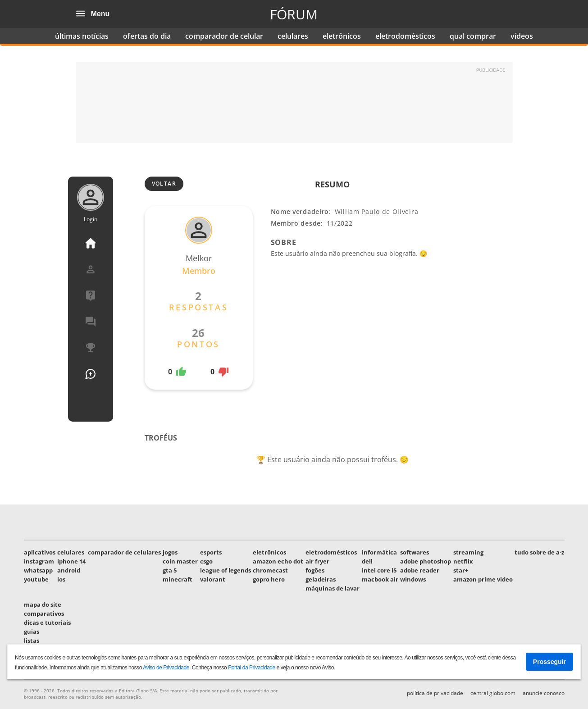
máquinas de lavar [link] (333, 588)
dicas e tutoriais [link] (47, 623)
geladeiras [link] (321, 579)
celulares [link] (293, 36)
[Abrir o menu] (81, 14)
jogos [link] (170, 552)
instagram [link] (39, 561)
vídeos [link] (522, 36)
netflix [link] (463, 561)
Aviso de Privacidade (166, 668)
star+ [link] (461, 570)
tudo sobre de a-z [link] (539, 552)
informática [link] (379, 552)
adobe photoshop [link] (426, 561)
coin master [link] (180, 561)
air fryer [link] (317, 561)
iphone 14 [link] (71, 561)
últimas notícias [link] (82, 36)
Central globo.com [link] (493, 693)
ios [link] (61, 579)
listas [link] (32, 641)
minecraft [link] (178, 579)
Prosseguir (549, 662)
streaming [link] (468, 552)
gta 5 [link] (170, 570)
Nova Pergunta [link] (91, 374)
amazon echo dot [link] (278, 561)
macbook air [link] (380, 579)
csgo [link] (206, 561)
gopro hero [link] (269, 579)
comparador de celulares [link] (124, 552)
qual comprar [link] (473, 36)
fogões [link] (315, 570)
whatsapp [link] (38, 570)
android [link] (69, 570)
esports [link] (211, 552)
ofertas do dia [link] (147, 36)
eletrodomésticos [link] (405, 36)
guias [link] (32, 632)
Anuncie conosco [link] (544, 693)
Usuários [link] (91, 400)
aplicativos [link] (40, 552)
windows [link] (413, 579)
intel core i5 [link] (379, 570)
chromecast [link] (270, 570)
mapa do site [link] (43, 604)
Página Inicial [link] (91, 243)
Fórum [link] (294, 14)
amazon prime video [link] (483, 579)
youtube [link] (36, 579)
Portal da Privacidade (252, 668)
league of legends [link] (226, 570)
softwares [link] (415, 552)
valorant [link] (213, 579)
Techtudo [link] (445, 14)
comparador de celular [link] (224, 36)
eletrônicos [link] (342, 36)
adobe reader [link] (420, 570)
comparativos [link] (44, 614)
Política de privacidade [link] (435, 693)
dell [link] (367, 561)
